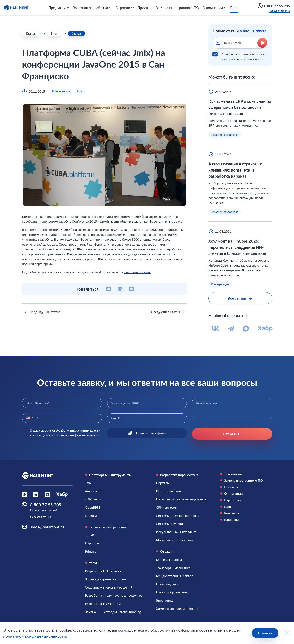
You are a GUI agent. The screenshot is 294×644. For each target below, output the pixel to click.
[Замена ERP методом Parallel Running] (113, 612)
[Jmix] (88, 483)
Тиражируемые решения (106, 527)
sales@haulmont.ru (47, 527)
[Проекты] (246, 487)
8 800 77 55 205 (274, 6)
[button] (29, 418)
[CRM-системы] (167, 507)
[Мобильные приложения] (175, 540)
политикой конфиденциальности (35, 636)
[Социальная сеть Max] (47, 495)
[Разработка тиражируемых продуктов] (114, 595)
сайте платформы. (138, 272)
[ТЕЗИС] (90, 535)
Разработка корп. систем (177, 475)
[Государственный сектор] (175, 576)
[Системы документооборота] (178, 516)
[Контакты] (246, 513)
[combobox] (147, 403)
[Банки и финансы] (169, 560)
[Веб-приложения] (169, 491)
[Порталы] (163, 483)
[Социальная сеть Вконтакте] (24, 495)
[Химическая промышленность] (179, 609)
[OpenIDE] (91, 516)
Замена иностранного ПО (177, 8)
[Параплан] (92, 543)
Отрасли (165, 551)
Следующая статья (169, 312)
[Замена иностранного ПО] (246, 480)
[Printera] (91, 551)
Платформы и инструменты (108, 475)
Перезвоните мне (279, 11)
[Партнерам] (246, 500)
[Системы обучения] (170, 524)
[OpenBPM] (92, 507)
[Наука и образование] (172, 592)
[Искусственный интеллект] (176, 532)
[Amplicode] (93, 491)
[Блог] (246, 507)
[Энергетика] (165, 600)
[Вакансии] (246, 520)
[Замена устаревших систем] (105, 579)
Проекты (145, 8)
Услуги (92, 563)
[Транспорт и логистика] (173, 568)
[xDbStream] (93, 499)
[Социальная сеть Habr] (62, 495)
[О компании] (246, 494)
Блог (234, 8)
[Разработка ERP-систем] (103, 604)
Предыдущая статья (42, 312)
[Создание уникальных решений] (109, 587)
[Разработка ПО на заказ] (103, 571)
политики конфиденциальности (242, 59)
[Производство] (167, 584)
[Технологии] (246, 474)
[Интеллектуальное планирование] (181, 499)
